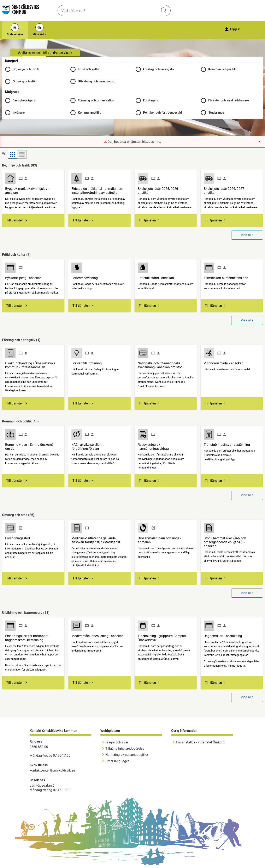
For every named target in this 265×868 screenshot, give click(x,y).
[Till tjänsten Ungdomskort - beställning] (224, 634)
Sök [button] (164, 11)
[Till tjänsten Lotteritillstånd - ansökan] (157, 276)
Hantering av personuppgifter (127, 755)
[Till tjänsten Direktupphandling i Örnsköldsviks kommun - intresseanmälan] (33, 364)
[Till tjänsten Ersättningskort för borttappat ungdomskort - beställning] (33, 636)
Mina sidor (39, 30)
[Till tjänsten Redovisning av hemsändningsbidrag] (166, 445)
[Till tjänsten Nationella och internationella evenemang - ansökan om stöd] (166, 364)
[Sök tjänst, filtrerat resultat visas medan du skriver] (114, 11)
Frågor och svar (117, 742)
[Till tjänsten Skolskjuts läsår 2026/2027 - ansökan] (232, 189)
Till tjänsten (15, 220)
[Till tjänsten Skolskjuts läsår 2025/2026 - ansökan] (166, 189)
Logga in (232, 29)
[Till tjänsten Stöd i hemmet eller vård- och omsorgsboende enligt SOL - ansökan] (232, 541)
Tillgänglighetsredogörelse (125, 749)
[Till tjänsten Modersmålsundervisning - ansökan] (99, 634)
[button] (35, 100)
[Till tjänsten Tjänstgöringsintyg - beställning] (228, 443)
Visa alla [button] (247, 235)
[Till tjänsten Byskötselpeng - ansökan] (25, 276)
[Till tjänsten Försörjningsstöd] (19, 537)
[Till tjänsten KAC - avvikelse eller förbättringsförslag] (99, 445)
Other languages (117, 761)
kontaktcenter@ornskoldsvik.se (52, 770)
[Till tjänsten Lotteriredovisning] (86, 276)
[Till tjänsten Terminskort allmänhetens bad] (228, 276)
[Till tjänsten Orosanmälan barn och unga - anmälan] (166, 539)
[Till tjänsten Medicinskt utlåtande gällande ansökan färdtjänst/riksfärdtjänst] (99, 539)
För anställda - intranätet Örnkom (200, 742)
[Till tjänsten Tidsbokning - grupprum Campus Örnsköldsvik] (166, 636)
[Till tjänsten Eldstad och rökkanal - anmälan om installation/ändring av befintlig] (99, 189)
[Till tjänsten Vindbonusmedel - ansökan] (225, 362)
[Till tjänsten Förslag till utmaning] (88, 362)
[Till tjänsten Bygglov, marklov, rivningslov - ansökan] (33, 189)
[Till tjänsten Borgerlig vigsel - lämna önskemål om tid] (33, 445)
